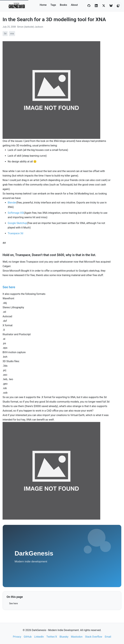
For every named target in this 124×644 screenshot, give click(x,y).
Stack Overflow (94, 637)
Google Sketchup (17, 223)
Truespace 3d (15, 233)
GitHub (28, 637)
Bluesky (64, 637)
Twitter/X (52, 637)
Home (43, 5)
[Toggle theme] (118, 6)
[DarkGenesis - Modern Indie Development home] (17, 6)
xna (12, 34)
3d (5, 34)
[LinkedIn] (96, 6)
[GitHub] (89, 6)
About (74, 5)
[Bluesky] (111, 6)
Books (63, 5)
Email (108, 637)
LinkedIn (39, 637)
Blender (12, 203)
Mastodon (77, 637)
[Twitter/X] (104, 6)
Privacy (17, 637)
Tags (53, 5)
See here (13, 603)
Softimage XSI (16, 213)
